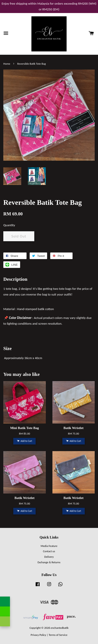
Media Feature (49, 546)
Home (7, 64)
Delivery (49, 557)
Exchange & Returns (49, 562)
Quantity (9, 225)
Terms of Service (58, 635)
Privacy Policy (38, 635)
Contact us (49, 551)
